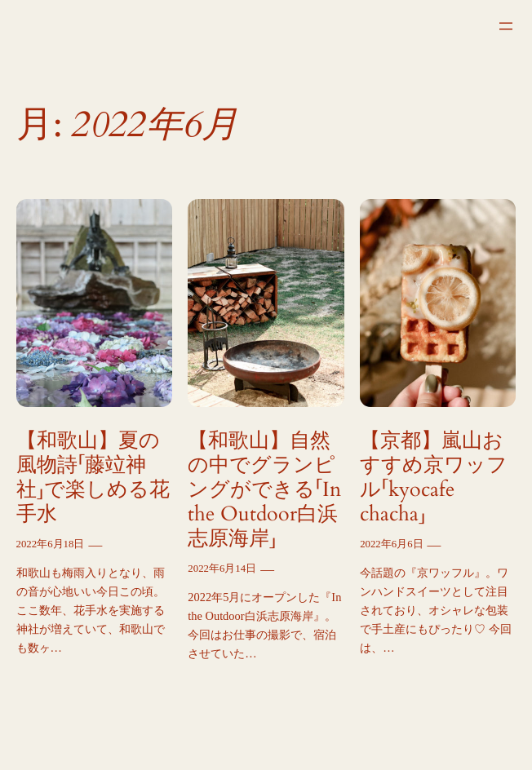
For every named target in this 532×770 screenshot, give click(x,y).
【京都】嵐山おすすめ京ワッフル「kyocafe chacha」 (434, 477)
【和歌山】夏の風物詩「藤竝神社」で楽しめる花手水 (93, 477)
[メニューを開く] (506, 26)
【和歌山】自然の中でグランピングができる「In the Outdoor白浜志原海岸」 (264, 489)
